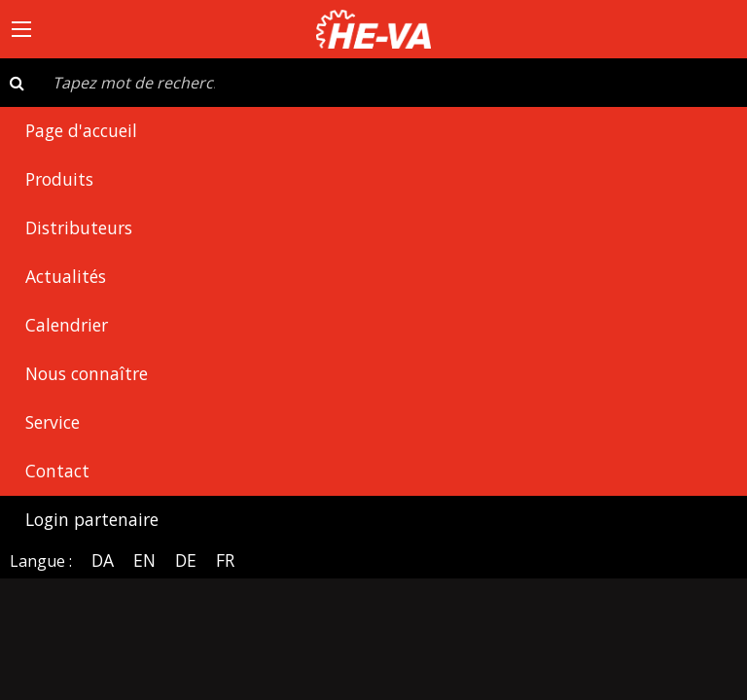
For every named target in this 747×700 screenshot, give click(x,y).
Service (53, 422)
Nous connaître (87, 373)
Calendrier (67, 325)
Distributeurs (79, 227)
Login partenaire (92, 519)
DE (186, 560)
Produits (59, 179)
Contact (57, 471)
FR (225, 560)
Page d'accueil (81, 130)
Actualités (66, 276)
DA (103, 560)
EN (144, 560)
